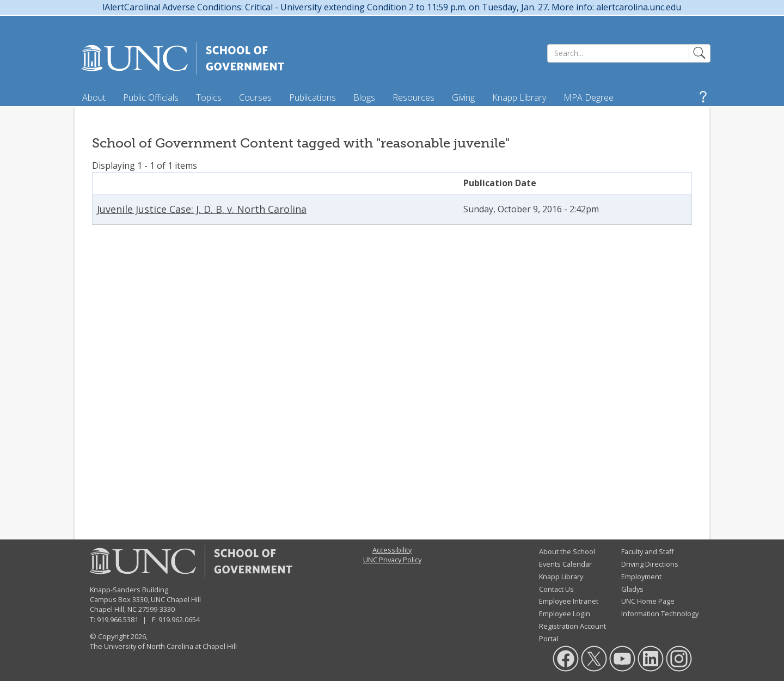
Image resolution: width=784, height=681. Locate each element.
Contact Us (556, 589)
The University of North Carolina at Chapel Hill (163, 646)
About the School (567, 551)
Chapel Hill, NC (113, 609)
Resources (414, 97)
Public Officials (151, 97)
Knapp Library (519, 97)
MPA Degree (589, 97)
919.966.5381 (118, 619)
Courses (255, 97)
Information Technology (660, 613)
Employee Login (565, 613)
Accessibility (392, 550)
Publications (313, 97)
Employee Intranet (569, 601)
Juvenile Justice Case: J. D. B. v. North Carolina (202, 209)
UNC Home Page (648, 601)
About (94, 97)
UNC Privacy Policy (392, 560)
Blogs (364, 97)
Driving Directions (650, 564)
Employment (641, 576)
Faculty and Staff (648, 551)
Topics (209, 97)
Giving (463, 97)
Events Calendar (565, 564)
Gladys (632, 589)
